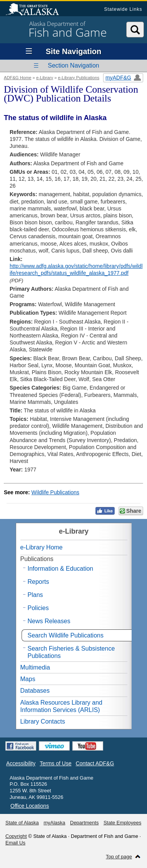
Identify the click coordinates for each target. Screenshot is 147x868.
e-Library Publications (79, 78)
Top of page (119, 857)
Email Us (15, 843)
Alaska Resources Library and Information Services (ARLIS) (61, 706)
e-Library (45, 78)
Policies (38, 608)
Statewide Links (123, 9)
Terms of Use (55, 763)
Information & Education (61, 569)
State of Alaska (36, 10)
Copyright (16, 836)
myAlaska (54, 823)
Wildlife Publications (56, 492)
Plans (35, 595)
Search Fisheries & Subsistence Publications (71, 652)
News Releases (49, 621)
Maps (28, 679)
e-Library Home (42, 547)
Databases (35, 691)
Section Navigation (73, 65)
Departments (84, 823)
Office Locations (30, 806)
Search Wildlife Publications (66, 635)
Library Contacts (43, 721)
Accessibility (21, 763)
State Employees (122, 823)
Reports (38, 582)
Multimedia (35, 667)
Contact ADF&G (95, 763)
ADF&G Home (18, 78)
